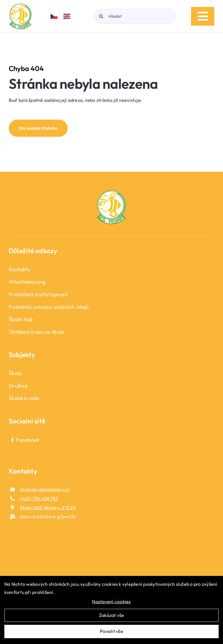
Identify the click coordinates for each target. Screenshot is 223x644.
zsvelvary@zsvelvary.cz (44, 489)
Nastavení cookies (111, 602)
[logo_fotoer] (111, 193)
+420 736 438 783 (39, 498)
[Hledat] (135, 16)
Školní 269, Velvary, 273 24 (48, 508)
